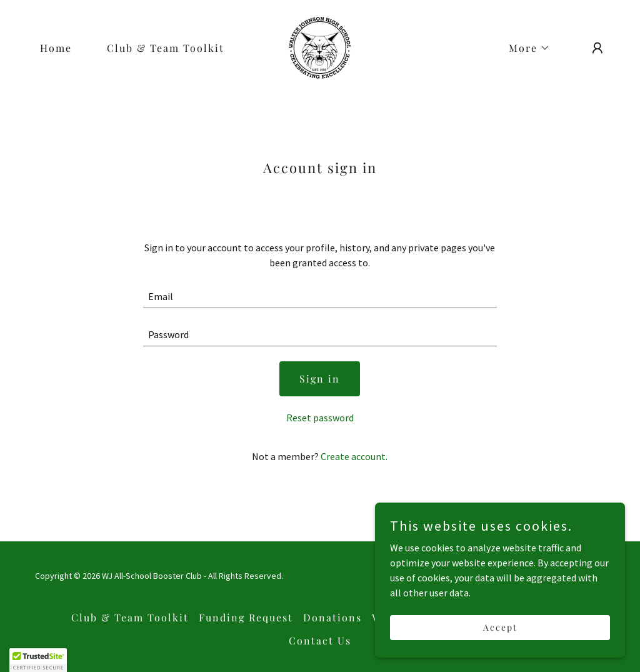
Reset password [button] (320, 418)
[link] (320, 46)
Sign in (320, 379)
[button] (524, 48)
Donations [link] (332, 617)
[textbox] (320, 297)
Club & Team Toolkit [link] (166, 48)
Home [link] (56, 48)
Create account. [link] (354, 456)
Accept (500, 627)
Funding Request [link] (246, 617)
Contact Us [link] (320, 640)
